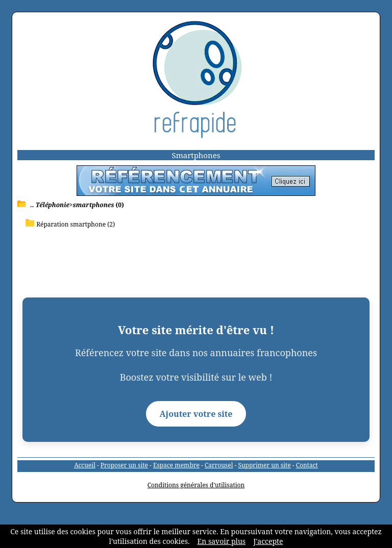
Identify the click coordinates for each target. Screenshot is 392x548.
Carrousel (219, 465)
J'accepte (268, 541)
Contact (307, 465)
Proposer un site (124, 465)
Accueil (85, 465)
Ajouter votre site (196, 414)
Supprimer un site (264, 465)
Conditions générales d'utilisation (196, 485)
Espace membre (176, 465)
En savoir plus (222, 541)
